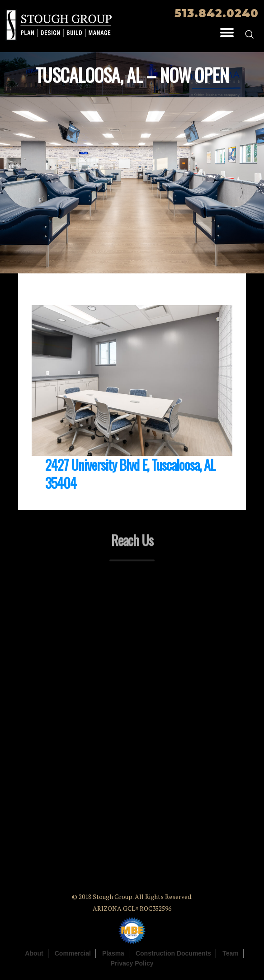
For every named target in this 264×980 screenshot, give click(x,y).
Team (231, 953)
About (34, 953)
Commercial (73, 953)
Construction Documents (173, 953)
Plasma (113, 953)
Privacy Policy (132, 963)
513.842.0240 (217, 13)
